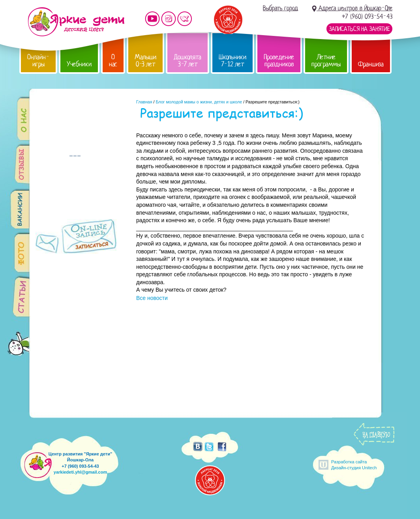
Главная (144, 102)
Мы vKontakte (185, 19)
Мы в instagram (169, 19)
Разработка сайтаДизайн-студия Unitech (354, 465)
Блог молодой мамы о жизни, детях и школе (199, 102)
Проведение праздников (279, 61)
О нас (113, 61)
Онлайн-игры (38, 61)
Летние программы (326, 61)
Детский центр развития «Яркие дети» (76, 22)
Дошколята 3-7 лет (187, 61)
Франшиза (371, 64)
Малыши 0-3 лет (145, 61)
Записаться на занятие (359, 29)
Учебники (79, 64)
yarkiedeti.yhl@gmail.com (80, 472)
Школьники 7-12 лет (232, 61)
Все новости (152, 298)
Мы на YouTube (152, 19)
